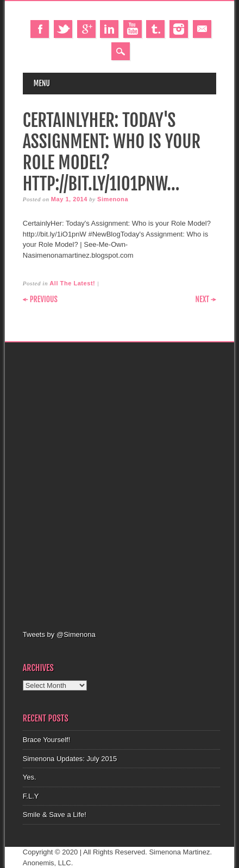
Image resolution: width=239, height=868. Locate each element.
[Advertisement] (119, 484)
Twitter (63, 29)
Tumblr (155, 29)
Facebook (40, 29)
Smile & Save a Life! (55, 815)
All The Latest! (72, 283)
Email (202, 29)
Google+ (86, 29)
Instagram (179, 29)
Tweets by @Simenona (59, 634)
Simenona (113, 199)
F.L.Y (31, 796)
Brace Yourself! (46, 740)
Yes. (30, 777)
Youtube (133, 29)
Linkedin (109, 29)
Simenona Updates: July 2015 (70, 759)
